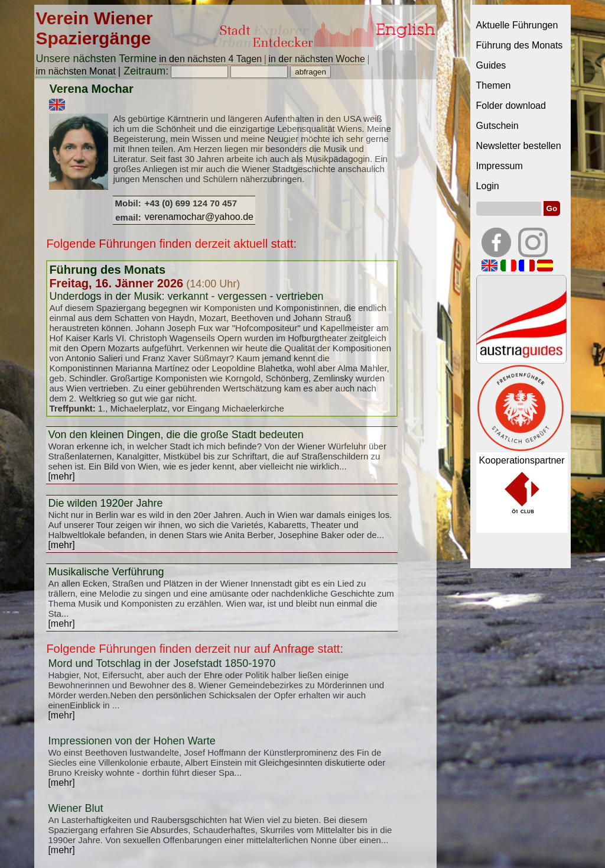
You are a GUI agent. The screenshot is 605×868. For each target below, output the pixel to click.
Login (488, 186)
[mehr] (61, 476)
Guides (491, 65)
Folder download (511, 106)
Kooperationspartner (522, 460)
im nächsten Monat (75, 71)
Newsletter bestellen (519, 146)
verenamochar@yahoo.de (199, 217)
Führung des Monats (520, 45)
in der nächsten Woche (316, 59)
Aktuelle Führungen (517, 25)
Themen (494, 85)
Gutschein (497, 126)
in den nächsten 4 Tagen (210, 59)
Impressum (500, 166)
